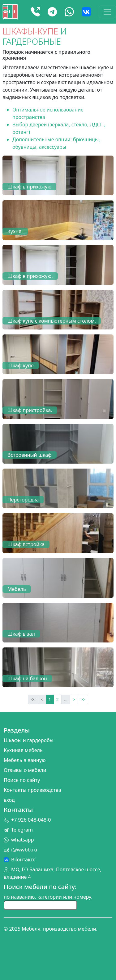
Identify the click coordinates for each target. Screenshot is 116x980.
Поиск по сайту (22, 780)
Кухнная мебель (23, 750)
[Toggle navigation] (107, 12)
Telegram (18, 830)
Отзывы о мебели (25, 770)
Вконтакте (20, 860)
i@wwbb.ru (20, 850)
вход (9, 800)
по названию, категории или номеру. (48, 897)
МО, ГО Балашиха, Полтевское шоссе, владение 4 (53, 873)
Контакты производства (32, 790)
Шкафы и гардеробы (29, 740)
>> (83, 699)
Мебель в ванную (25, 760)
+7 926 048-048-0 (27, 820)
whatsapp (19, 840)
